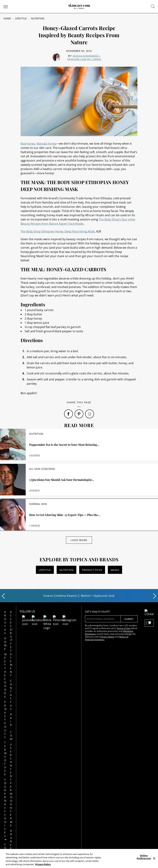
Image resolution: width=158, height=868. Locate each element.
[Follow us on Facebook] (45, 617)
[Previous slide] (3, 596)
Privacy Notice (90, 637)
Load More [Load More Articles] (79, 540)
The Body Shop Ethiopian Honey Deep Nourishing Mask (58, 231)
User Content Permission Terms (25, 654)
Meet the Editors (12, 631)
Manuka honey (46, 144)
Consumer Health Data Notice (12, 689)
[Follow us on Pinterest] (53, 617)
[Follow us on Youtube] (41, 617)
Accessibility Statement (25, 617)
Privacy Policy (96, 718)
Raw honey (28, 144)
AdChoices (75, 718)
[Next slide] (155, 596)
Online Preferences (25, 672)
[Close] (154, 858)
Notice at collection (25, 686)
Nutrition (38, 18)
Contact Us (25, 629)
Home (7, 18)
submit (112, 619)
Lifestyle (21, 18)
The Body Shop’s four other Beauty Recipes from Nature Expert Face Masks (78, 221)
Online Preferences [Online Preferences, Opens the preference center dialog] (144, 857)
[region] (79, 858)
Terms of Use (12, 656)
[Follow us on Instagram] (57, 617)
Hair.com (24, 638)
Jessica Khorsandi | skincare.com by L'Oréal (84, 57)
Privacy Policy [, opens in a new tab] (43, 864)
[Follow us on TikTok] (49, 617)
